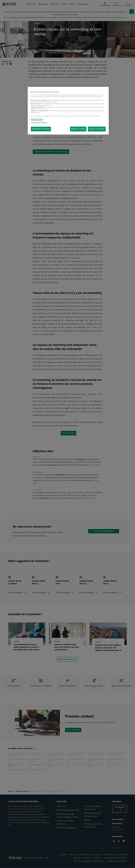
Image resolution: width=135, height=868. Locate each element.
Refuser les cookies (78, 129)
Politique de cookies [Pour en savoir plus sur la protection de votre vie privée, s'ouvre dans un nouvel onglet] (37, 120)
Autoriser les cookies (97, 129)
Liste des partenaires (39, 123)
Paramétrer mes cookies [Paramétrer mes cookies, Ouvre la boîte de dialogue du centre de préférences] (41, 129)
